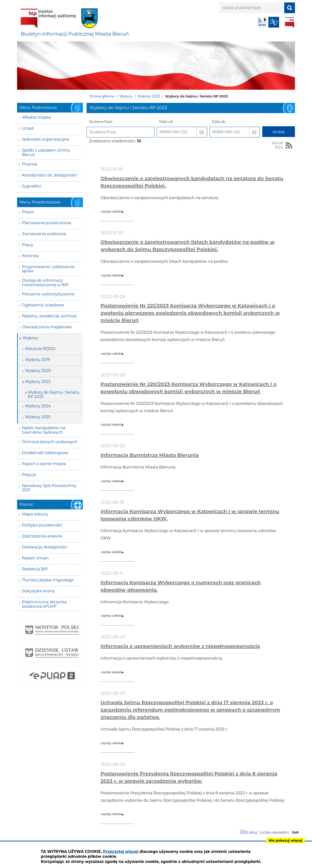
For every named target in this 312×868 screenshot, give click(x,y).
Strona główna (102, 96)
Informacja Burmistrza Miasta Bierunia (150, 455)
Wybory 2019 (38, 360)
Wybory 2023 (149, 96)
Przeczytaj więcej (121, 852)
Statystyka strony (38, 591)
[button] (202, 132)
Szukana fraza (101, 122)
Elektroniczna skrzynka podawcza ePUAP (44, 604)
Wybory (126, 96)
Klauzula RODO (40, 349)
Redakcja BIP (35, 569)
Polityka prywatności (42, 525)
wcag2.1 (262, 22)
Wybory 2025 (38, 417)
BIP (290, 23)
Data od (166, 122)
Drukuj (250, 832)
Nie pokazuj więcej (285, 840)
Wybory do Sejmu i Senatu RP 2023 (54, 395)
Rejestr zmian (35, 558)
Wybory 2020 (38, 371)
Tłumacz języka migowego (48, 580)
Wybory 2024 (38, 406)
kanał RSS (277, 145)
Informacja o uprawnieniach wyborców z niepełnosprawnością (180, 646)
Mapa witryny (35, 514)
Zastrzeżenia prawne (42, 536)
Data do (219, 122)
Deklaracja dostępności (45, 547)
